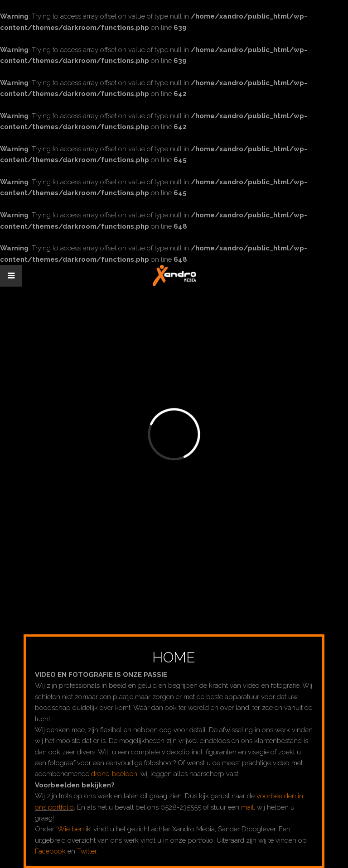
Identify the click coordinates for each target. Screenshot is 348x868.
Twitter (87, 851)
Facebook (50, 851)
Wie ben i (72, 829)
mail (247, 807)
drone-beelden (114, 774)
